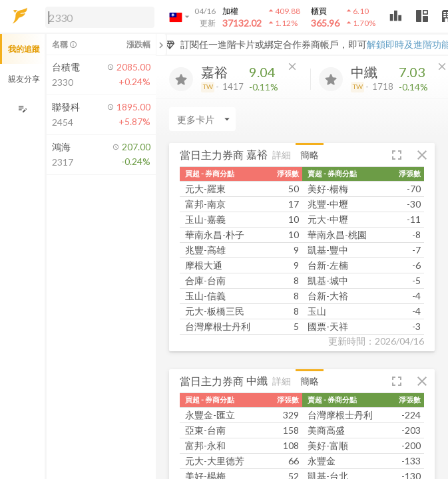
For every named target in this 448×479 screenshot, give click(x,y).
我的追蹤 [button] (24, 49)
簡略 (310, 155)
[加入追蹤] (181, 79)
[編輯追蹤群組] (22, 109)
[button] (97, 17)
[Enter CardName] (202, 119)
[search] (100, 17)
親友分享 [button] (24, 79)
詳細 (282, 155)
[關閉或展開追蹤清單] (161, 45)
